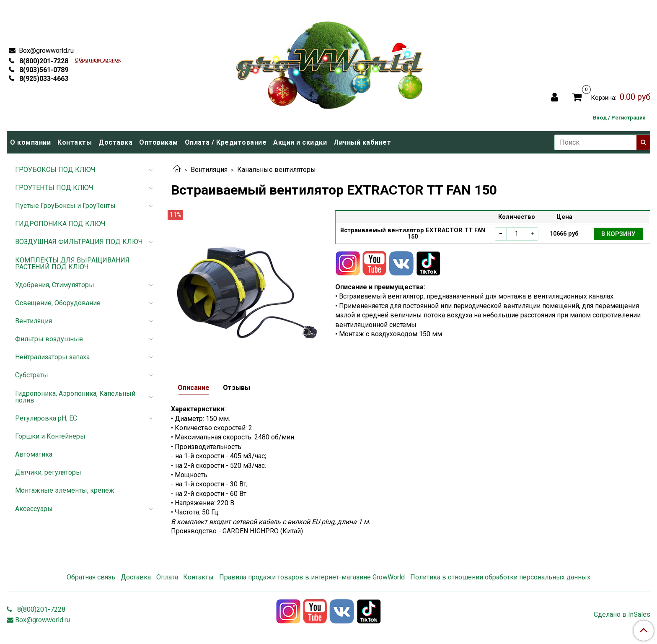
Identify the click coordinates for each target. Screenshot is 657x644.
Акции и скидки (300, 142)
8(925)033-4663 (43, 79)
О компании (30, 142)
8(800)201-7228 (43, 61)
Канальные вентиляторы (277, 170)
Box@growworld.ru (45, 51)
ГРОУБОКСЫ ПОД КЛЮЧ (55, 170)
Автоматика (34, 454)
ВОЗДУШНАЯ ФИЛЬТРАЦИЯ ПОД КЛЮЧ (79, 242)
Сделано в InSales (622, 615)
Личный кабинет (362, 142)
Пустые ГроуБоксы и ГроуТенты (65, 206)
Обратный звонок (98, 60)
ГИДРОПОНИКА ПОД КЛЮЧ (60, 224)
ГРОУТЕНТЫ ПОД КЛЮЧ (54, 188)
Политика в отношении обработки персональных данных (500, 577)
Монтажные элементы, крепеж (65, 490)
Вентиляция (209, 170)
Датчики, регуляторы (48, 472)
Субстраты (32, 375)
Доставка (115, 142)
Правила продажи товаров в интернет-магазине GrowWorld (312, 577)
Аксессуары (34, 509)
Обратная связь (91, 577)
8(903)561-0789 (43, 70)
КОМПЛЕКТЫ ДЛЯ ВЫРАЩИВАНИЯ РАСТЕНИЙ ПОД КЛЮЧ (72, 264)
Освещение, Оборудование (58, 303)
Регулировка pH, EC (46, 418)
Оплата (167, 577)
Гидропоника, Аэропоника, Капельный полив (75, 397)
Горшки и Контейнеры (50, 436)
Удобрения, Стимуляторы (55, 285)
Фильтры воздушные (49, 339)
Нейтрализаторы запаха (52, 357)
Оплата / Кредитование (226, 142)
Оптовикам (159, 142)
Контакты (75, 142)
